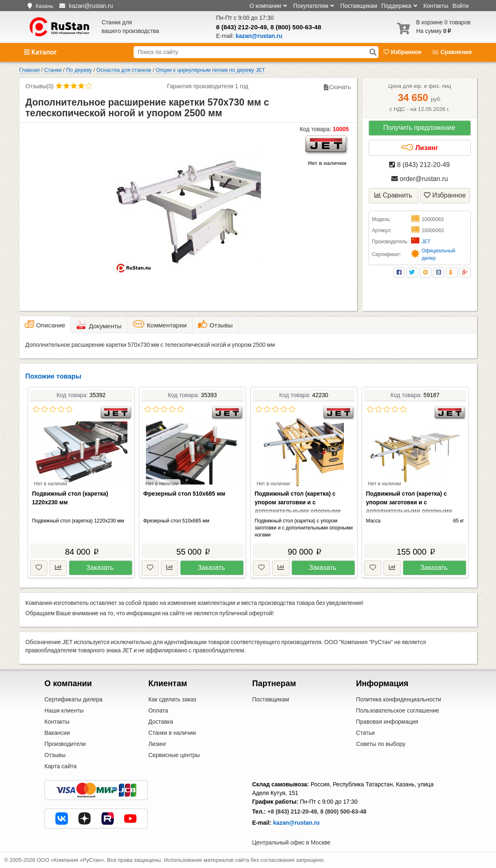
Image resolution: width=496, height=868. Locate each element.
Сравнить (393, 195)
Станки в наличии (172, 733)
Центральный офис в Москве (291, 842)
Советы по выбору (381, 744)
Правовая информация (387, 722)
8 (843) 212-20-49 (241, 27)
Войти (460, 6)
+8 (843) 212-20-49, (293, 812)
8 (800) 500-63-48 (296, 27)
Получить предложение (419, 128)
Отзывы (55, 755)
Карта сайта (61, 766)
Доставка (161, 722)
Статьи (365, 733)
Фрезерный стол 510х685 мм (185, 494)
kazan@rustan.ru (296, 823)
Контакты (436, 6)
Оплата (158, 710)
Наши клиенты (64, 710)
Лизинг (419, 148)
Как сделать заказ (172, 699)
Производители (65, 744)
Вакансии (57, 733)
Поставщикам (359, 6)
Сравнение (452, 52)
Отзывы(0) (40, 86)
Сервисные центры (174, 755)
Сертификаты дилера (74, 699)
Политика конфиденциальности (398, 699)
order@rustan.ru (420, 179)
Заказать (100, 568)
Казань (44, 6)
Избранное (403, 52)
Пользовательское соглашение (397, 710)
